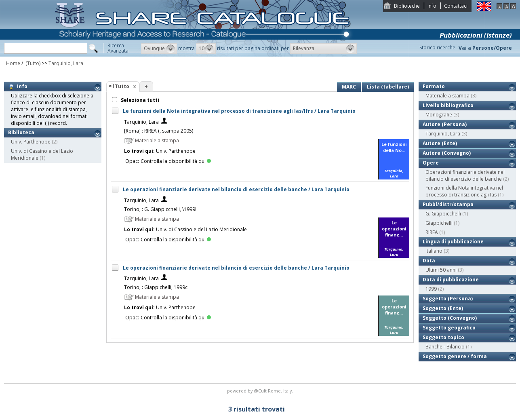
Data (429, 261)
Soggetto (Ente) (443, 308)
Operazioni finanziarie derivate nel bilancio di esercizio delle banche (465, 175)
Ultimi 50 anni (441, 270)
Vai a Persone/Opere (485, 48)
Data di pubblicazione (451, 280)
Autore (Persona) (445, 124)
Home (13, 63)
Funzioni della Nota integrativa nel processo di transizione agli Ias (464, 191)
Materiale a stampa (447, 96)
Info (432, 6)
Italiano (434, 251)
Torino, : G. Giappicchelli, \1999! (160, 209)
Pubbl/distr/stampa (448, 204)
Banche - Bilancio (445, 347)
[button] (159, 49)
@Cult (261, 391)
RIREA (432, 232)
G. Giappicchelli (443, 214)
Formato (434, 86)
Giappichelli (439, 223)
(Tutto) (32, 63)
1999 (431, 289)
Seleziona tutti (139, 100)
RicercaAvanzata (118, 48)
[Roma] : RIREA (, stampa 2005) (159, 131)
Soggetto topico (443, 337)
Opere (431, 163)
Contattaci (456, 6)
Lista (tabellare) (388, 87)
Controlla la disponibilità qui (176, 161)
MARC (349, 87)
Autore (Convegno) (447, 153)
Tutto (122, 86)
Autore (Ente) (440, 143)
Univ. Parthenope (31, 142)
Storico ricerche (437, 47)
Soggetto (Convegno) (450, 318)
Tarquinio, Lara (66, 63)
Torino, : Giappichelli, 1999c (156, 287)
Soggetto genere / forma (455, 356)
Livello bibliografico (448, 105)
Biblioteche (407, 6)
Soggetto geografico (449, 328)
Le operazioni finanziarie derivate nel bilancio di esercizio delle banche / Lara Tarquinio (236, 189)
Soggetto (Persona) (448, 299)
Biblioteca (21, 132)
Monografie (439, 115)
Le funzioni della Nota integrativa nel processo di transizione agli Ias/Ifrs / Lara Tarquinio (239, 111)
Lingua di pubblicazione (453, 242)
